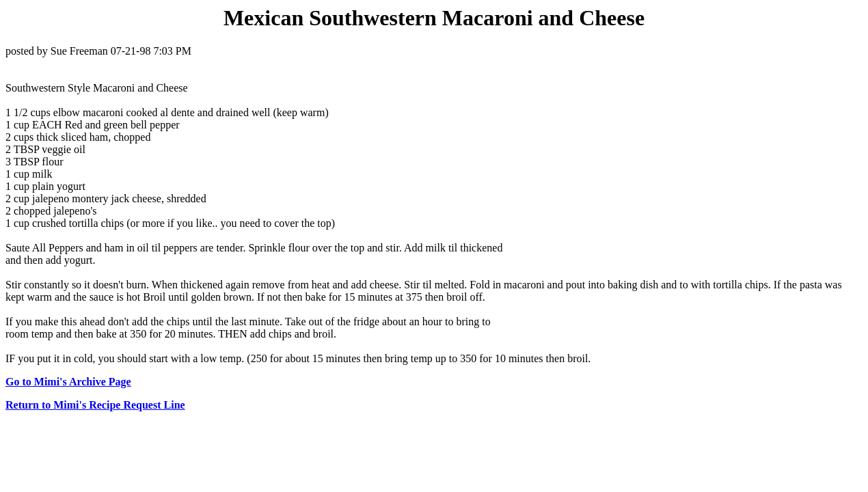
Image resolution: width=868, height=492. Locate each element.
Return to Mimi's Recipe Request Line (95, 405)
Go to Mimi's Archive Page (68, 382)
